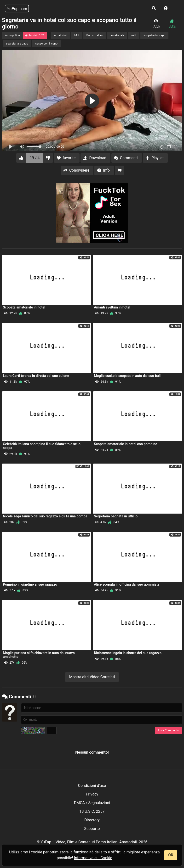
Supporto (92, 829)
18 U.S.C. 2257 (92, 811)
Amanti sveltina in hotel (112, 307)
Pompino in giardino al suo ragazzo (30, 585)
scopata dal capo (155, 35)
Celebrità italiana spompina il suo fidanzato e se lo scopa (42, 446)
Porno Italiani (95, 35)
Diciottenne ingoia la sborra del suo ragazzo (128, 653)
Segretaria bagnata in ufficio (116, 516)
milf (134, 35)
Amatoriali (60, 35)
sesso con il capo (46, 44)
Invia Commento (169, 730)
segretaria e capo (17, 44)
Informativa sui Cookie (93, 858)
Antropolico (12, 35)
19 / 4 (35, 158)
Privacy (92, 794)
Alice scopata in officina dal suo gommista (127, 585)
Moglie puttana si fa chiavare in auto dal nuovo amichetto (39, 655)
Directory (92, 820)
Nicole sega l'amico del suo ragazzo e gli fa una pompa (45, 516)
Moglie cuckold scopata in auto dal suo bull (127, 376)
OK (171, 855)
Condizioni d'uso (92, 786)
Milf (77, 35)
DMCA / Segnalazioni (92, 803)
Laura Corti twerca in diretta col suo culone (36, 376)
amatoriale (117, 35)
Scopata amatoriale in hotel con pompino (126, 444)
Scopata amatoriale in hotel (24, 307)
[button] (166, 8)
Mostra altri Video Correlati (92, 677)
